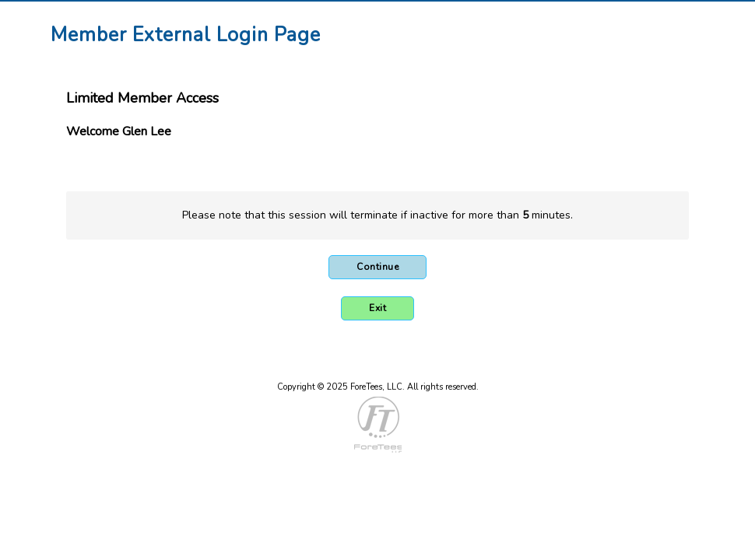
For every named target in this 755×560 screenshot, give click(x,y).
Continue (377, 267)
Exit (377, 308)
